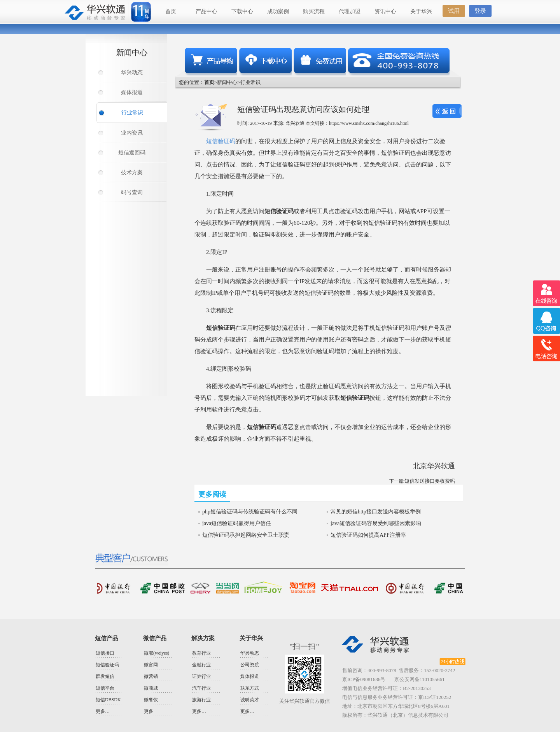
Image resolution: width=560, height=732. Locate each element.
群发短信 (105, 676)
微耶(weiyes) (157, 653)
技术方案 (132, 172)
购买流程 (314, 11)
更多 (149, 711)
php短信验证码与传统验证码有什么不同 (250, 512)
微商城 (151, 688)
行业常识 (132, 113)
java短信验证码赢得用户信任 (237, 523)
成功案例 (278, 11)
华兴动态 (132, 73)
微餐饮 (151, 700)
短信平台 (105, 688)
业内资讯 (132, 133)
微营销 (151, 676)
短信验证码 (221, 141)
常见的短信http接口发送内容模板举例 (376, 512)
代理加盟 (350, 11)
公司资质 (250, 665)
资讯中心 (385, 11)
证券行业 (201, 676)
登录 (480, 11)
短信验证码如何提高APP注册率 (368, 535)
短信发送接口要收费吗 (430, 481)
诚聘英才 (250, 700)
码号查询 (132, 192)
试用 (454, 11)
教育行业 (201, 653)
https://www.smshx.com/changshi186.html (369, 123)
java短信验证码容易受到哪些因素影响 (376, 523)
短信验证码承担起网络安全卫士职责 (246, 535)
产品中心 (206, 11)
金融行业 (201, 665)
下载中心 (242, 11)
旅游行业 (201, 700)
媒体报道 (132, 92)
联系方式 (250, 688)
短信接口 (105, 653)
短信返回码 (132, 153)
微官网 (151, 665)
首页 (171, 11)
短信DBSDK (108, 700)
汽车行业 (201, 688)
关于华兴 (421, 11)
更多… (103, 711)
